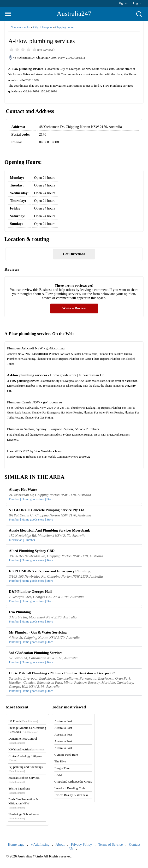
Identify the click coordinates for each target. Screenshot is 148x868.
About (60, 844)
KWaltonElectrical (27, 749)
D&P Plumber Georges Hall (30, 592)
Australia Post (63, 721)
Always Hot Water (23, 490)
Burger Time (62, 768)
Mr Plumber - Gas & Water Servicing (38, 632)
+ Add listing (40, 844)
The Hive (60, 761)
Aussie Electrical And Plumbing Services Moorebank (49, 530)
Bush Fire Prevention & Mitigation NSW (23, 803)
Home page (16, 844)
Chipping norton (65, 27)
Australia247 (74, 14)
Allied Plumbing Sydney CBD (32, 551)
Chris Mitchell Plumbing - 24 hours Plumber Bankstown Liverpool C (62, 673)
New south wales (21, 27)
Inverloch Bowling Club (70, 788)
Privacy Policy (81, 844)
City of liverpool (43, 27)
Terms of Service (110, 844)
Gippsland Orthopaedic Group (73, 781)
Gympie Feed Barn (66, 755)
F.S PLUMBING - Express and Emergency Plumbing (50, 571)
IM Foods (23, 721)
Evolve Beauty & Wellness (71, 795)
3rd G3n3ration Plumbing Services (36, 653)
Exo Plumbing (20, 612)
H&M (58, 775)
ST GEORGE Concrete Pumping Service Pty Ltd (47, 510)
